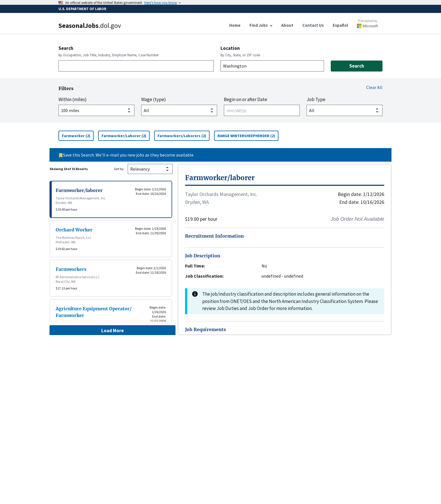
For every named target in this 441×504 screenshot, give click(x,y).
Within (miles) (73, 99)
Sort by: (119, 169)
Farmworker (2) (78, 136)
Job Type (316, 99)
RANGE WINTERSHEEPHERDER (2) (248, 136)
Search (66, 48)
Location (230, 48)
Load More (112, 331)
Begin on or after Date (246, 99)
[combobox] (136, 66)
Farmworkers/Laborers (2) (184, 136)
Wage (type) (154, 99)
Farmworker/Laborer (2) (126, 136)
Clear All (374, 87)
